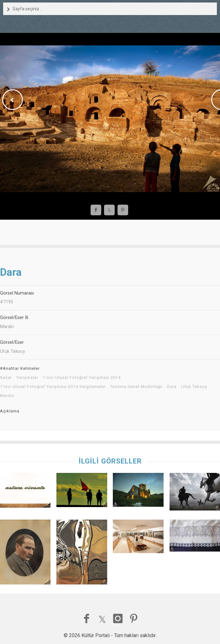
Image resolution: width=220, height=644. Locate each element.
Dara (172, 387)
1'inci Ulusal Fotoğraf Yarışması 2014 (82, 378)
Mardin (7, 396)
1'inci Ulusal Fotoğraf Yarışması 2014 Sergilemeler (53, 387)
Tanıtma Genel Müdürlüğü (136, 387)
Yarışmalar (27, 378)
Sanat (6, 378)
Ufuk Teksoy (194, 387)
